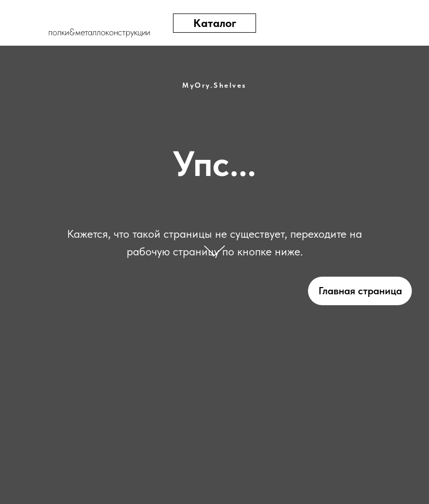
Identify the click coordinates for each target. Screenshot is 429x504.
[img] (366, 23)
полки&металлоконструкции (99, 32)
